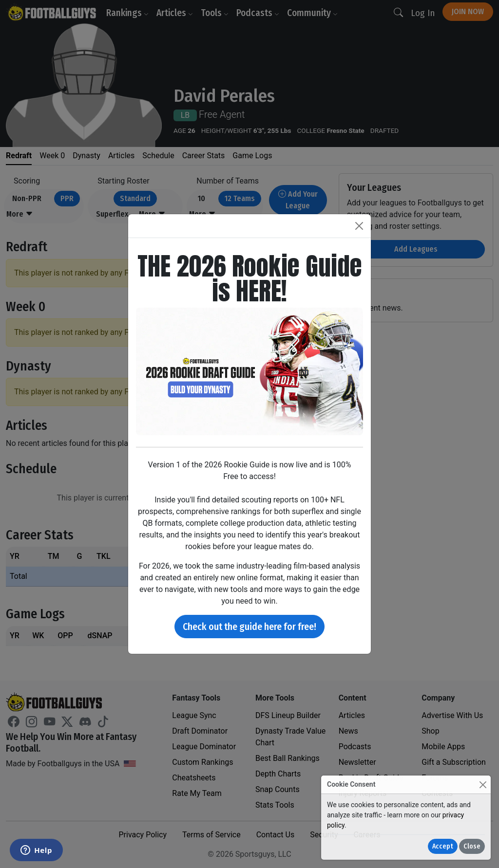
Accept (443, 846)
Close (472, 846)
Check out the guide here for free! (249, 627)
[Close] (483, 785)
